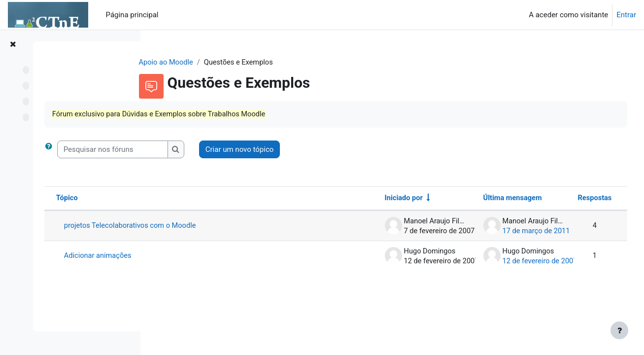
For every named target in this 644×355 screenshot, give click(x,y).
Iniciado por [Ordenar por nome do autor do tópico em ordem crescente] (385, 199)
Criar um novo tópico (355, 150)
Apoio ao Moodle (215, 63)
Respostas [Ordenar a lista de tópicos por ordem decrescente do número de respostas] (576, 199)
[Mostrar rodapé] (619, 330)
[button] (166, 150)
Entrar (626, 15)
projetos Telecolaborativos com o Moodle (247, 227)
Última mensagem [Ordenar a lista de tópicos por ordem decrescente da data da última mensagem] (494, 199)
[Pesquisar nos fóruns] (228, 150)
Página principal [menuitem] (132, 15)
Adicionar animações (214, 257)
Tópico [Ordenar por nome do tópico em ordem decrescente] (183, 199)
